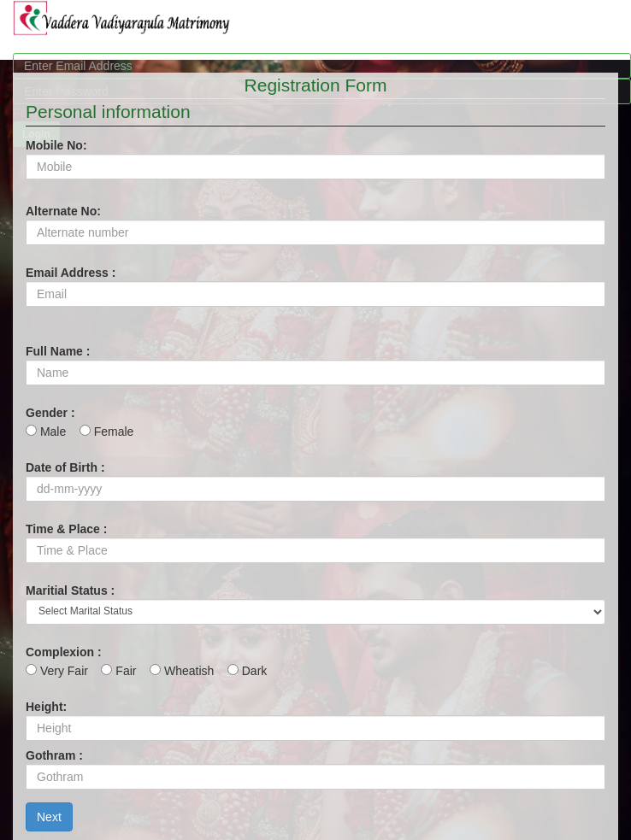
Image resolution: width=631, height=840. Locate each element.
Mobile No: (56, 145)
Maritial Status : (70, 590)
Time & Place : (66, 529)
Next (49, 817)
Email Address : (71, 273)
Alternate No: (63, 211)
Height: (46, 707)
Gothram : (54, 755)
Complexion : (64, 652)
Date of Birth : (65, 467)
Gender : (50, 413)
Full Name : (58, 351)
